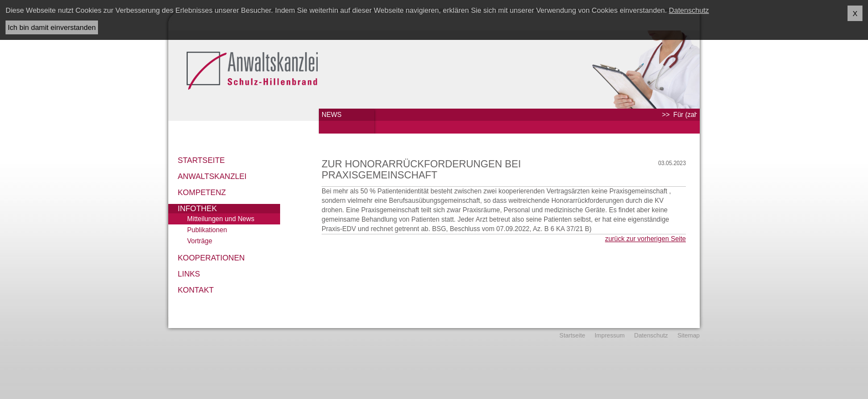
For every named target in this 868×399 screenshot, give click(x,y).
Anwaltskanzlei (212, 176)
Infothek (197, 208)
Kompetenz (202, 192)
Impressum (609, 335)
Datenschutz (651, 335)
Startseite (201, 160)
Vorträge (200, 241)
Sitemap (689, 335)
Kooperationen (211, 258)
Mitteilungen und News (221, 219)
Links (189, 274)
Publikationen (207, 230)
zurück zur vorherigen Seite (645, 239)
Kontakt (196, 290)
